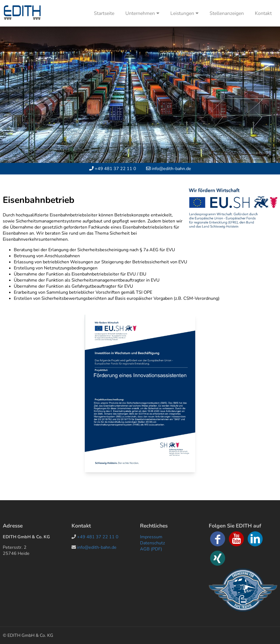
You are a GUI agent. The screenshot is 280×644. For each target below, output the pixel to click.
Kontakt (263, 13)
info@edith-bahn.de (171, 169)
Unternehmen (142, 13)
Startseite (104, 13)
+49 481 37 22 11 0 (115, 169)
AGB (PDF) (151, 549)
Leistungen (184, 13)
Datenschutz (152, 543)
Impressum (151, 537)
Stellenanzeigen (227, 13)
